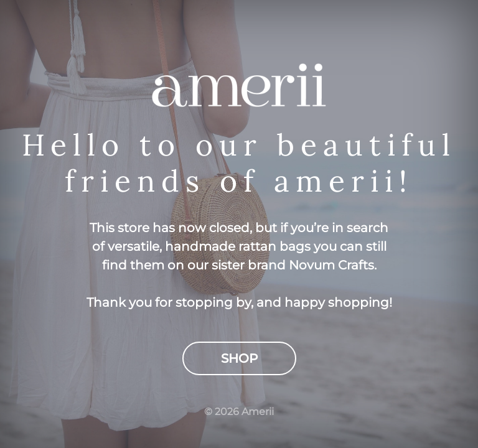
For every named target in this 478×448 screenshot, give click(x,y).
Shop (239, 358)
